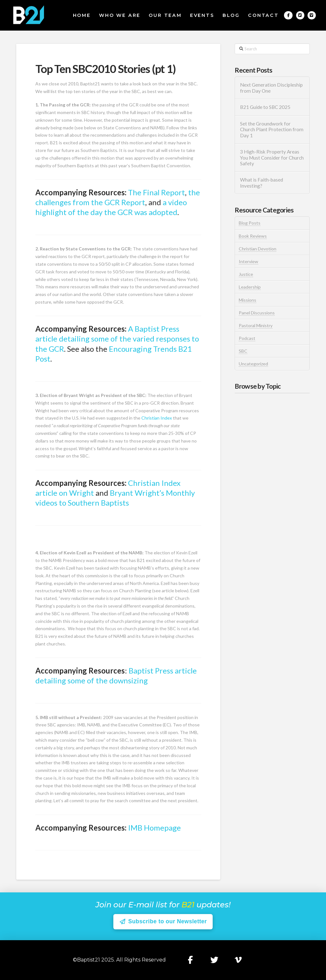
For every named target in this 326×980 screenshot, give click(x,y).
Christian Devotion (258, 249)
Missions (248, 300)
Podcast (247, 338)
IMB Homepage (154, 828)
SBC (243, 351)
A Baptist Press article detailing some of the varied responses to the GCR (117, 339)
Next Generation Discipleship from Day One (271, 88)
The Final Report (156, 192)
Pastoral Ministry (256, 325)
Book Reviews (253, 236)
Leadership (250, 287)
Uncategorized (253, 364)
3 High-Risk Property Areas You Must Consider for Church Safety (272, 158)
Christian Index (157, 418)
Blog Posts (250, 223)
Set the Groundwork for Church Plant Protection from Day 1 (272, 130)
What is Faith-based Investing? (262, 183)
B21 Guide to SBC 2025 (265, 107)
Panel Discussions (257, 313)
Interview (248, 261)
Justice (246, 274)
